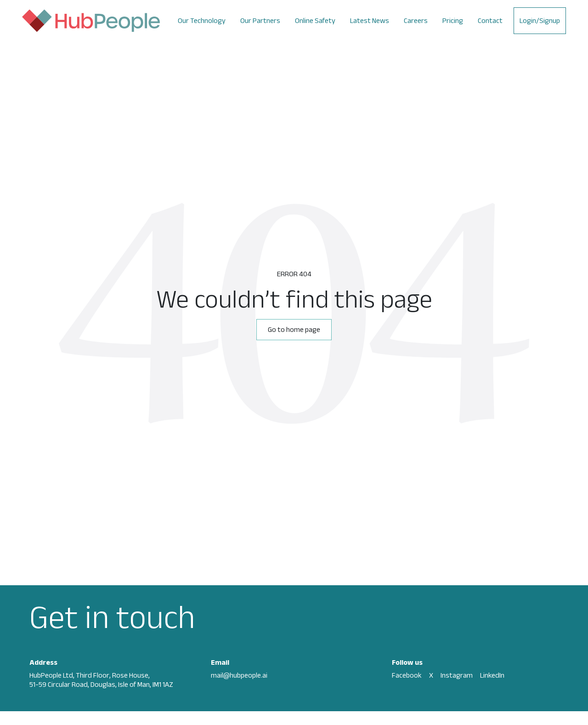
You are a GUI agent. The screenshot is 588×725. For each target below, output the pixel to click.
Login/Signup (540, 20)
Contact (490, 20)
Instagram (457, 675)
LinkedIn (492, 675)
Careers (416, 20)
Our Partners (260, 20)
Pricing (453, 20)
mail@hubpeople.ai (239, 675)
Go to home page (294, 329)
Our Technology (202, 20)
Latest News (370, 20)
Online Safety (315, 20)
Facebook (407, 675)
